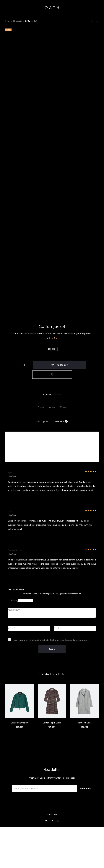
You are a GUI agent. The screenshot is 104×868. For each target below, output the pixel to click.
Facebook (38, 448)
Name (11, 669)
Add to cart (55, 417)
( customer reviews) (52, 393)
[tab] (43, 462)
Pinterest (66, 448)
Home (8, 21)
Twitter (52, 448)
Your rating (13, 642)
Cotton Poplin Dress (52, 764)
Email (57, 669)
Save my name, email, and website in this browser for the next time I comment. (51, 681)
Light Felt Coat (84, 764)
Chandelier (18, 21)
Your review (14, 651)
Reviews (61, 462)
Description (43, 462)
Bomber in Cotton (20, 764)
